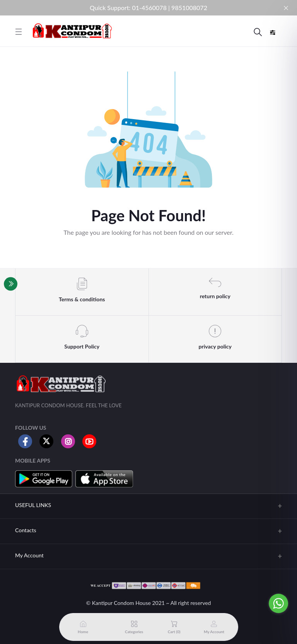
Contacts (26, 530)
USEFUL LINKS (33, 505)
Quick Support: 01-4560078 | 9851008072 (148, 8)
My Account (29, 555)
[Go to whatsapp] (278, 603)
